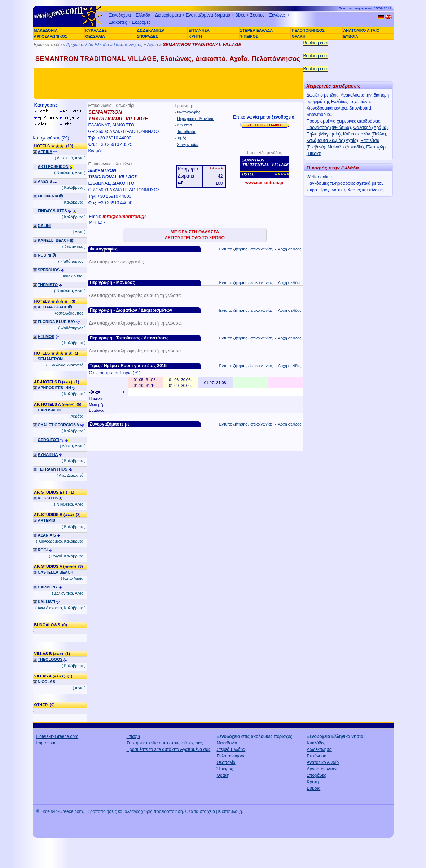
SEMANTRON (50, 359)
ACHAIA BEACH (53, 307)
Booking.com (316, 43)
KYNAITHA (48, 454)
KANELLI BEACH (54, 240)
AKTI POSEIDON (53, 166)
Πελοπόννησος (128, 45)
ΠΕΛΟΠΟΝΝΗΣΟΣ (308, 30)
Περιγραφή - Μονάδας (196, 119)
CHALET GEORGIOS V (59, 425)
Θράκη (223, 775)
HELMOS (46, 337)
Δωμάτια (185, 125)
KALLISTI (47, 602)
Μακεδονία (227, 743)
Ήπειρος (225, 769)
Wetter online (319, 177)
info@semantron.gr (124, 216)
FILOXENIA (48, 196)
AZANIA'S (47, 535)
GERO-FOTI (49, 440)
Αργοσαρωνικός (322, 769)
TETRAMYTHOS (53, 469)
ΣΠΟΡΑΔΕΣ (148, 36)
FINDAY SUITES (52, 211)
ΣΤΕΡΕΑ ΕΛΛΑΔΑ (256, 30)
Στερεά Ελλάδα (231, 749)
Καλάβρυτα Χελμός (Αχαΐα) (332, 141)
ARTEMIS (47, 520)
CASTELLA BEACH (56, 572)
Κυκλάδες (316, 743)
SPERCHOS (49, 270)
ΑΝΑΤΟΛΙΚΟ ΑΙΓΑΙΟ (362, 30)
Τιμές (182, 138)
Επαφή (133, 736)
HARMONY (48, 587)
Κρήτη (313, 782)
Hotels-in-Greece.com (58, 736)
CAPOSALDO (50, 410)
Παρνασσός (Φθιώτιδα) (329, 128)
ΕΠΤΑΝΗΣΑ (199, 30)
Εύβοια (314, 788)
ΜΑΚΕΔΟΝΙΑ (46, 30)
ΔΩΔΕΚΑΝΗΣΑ (151, 30)
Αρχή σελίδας (290, 249)
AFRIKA (45, 152)
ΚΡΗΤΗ (195, 36)
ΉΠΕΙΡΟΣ (249, 36)
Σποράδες (317, 775)
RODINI (45, 255)
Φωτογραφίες (189, 112)
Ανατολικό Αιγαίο (323, 762)
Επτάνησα (317, 756)
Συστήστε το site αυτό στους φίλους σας (165, 743)
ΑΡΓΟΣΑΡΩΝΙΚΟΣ (51, 36)
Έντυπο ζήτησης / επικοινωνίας (245, 249)
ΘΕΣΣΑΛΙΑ (95, 36)
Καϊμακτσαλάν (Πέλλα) (364, 134)
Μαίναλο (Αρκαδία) (346, 147)
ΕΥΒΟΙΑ (351, 36)
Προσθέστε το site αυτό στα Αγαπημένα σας (169, 749)
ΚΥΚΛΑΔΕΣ (96, 30)
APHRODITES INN (54, 388)
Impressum (47, 743)
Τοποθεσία (186, 132)
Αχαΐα (153, 45)
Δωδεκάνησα (319, 749)
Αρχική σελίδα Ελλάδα (88, 45)
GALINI (45, 226)
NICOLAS (47, 682)
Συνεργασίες (188, 144)
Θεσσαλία (226, 762)
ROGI (43, 550)
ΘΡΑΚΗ (299, 36)
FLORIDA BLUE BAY (57, 322)
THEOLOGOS (50, 659)
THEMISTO (48, 285)
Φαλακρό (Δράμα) (370, 128)
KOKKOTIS (48, 498)
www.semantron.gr (264, 183)
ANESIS (45, 181)
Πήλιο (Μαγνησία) (324, 134)
